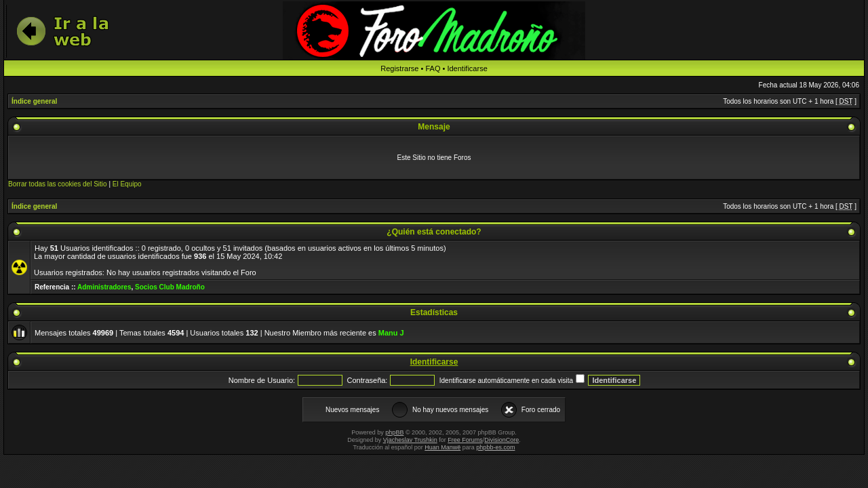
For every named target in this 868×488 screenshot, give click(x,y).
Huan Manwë (442, 447)
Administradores (104, 287)
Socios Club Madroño (170, 287)
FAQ (433, 68)
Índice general (34, 101)
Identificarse (467, 68)
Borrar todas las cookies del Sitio (58, 184)
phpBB (394, 432)
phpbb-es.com (495, 447)
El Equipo (127, 184)
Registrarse (399, 68)
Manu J (391, 333)
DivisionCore (501, 440)
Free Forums (465, 440)
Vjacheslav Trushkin (410, 440)
